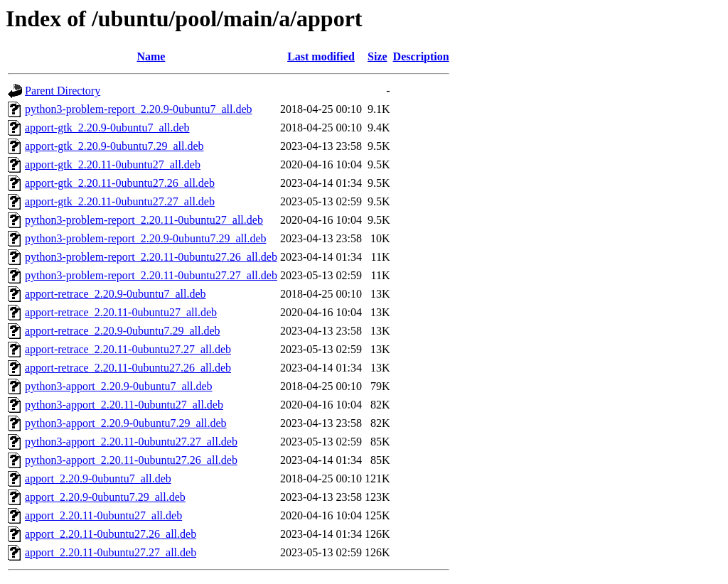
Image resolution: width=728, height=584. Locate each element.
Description (421, 56)
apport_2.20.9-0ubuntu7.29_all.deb (105, 497)
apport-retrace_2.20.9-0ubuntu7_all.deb (116, 294)
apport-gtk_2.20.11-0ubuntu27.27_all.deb (120, 201)
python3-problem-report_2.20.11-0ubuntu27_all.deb (144, 220)
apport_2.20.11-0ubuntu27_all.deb (103, 515)
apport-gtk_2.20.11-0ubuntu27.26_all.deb (120, 183)
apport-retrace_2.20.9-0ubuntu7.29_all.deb (123, 331)
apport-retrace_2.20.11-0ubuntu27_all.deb (121, 312)
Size (378, 56)
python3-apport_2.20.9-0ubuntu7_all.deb (119, 386)
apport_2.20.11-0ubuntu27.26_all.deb (111, 534)
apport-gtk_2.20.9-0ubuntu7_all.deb (107, 128)
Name (151, 56)
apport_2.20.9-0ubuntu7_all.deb (98, 478)
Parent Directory (63, 91)
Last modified (321, 56)
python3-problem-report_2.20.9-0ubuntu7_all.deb (139, 109)
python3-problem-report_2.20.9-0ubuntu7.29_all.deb (146, 238)
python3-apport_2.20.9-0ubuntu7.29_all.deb (126, 423)
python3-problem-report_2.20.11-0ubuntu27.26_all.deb (151, 257)
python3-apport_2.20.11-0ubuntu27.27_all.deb (131, 442)
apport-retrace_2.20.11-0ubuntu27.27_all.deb (128, 349)
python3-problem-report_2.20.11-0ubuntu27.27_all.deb (151, 275)
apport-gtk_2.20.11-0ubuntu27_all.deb (113, 164)
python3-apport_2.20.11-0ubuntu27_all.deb (124, 405)
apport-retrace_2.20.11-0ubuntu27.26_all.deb (128, 368)
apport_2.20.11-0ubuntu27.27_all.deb (111, 552)
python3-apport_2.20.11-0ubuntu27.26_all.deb (131, 460)
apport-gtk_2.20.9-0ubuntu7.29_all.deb (114, 146)
